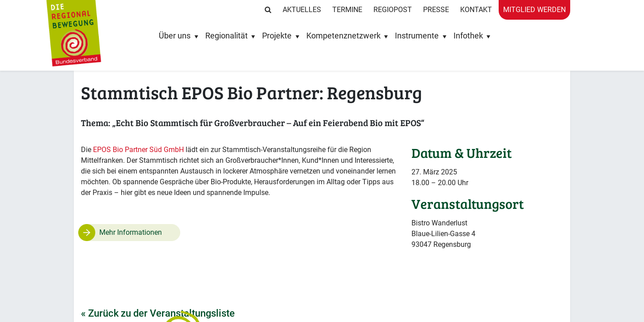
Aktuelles (302, 10)
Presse (436, 10)
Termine (347, 10)
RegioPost (393, 10)
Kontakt (476, 10)
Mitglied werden (534, 10)
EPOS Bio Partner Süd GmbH (138, 150)
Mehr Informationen (131, 232)
